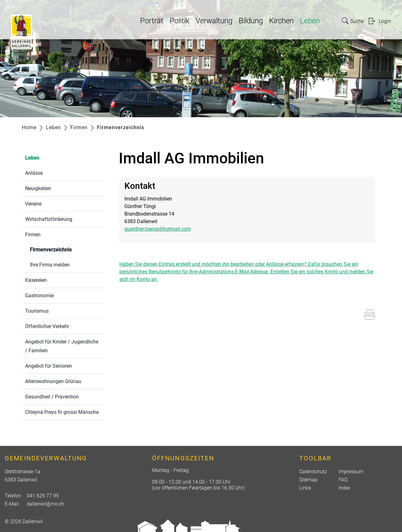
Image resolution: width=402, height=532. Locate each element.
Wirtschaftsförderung (49, 219)
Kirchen (281, 21)
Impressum (351, 472)
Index (345, 488)
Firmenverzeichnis (66, 249)
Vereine (33, 204)
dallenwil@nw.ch (45, 504)
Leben (310, 21)
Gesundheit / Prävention (52, 397)
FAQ (343, 480)
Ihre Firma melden (50, 265)
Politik (179, 21)
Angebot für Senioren (49, 366)
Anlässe (34, 173)
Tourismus (37, 311)
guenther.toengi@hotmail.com (158, 229)
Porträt (152, 21)
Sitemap (308, 480)
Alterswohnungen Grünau (53, 381)
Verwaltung (214, 21)
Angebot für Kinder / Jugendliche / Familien (62, 346)
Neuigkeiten (38, 188)
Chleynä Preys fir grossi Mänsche (62, 412)
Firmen (33, 235)
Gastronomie (39, 296)
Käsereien (36, 280)
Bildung (251, 21)
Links (305, 488)
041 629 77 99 (43, 496)
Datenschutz (313, 472)
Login (385, 21)
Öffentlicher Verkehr (47, 326)
